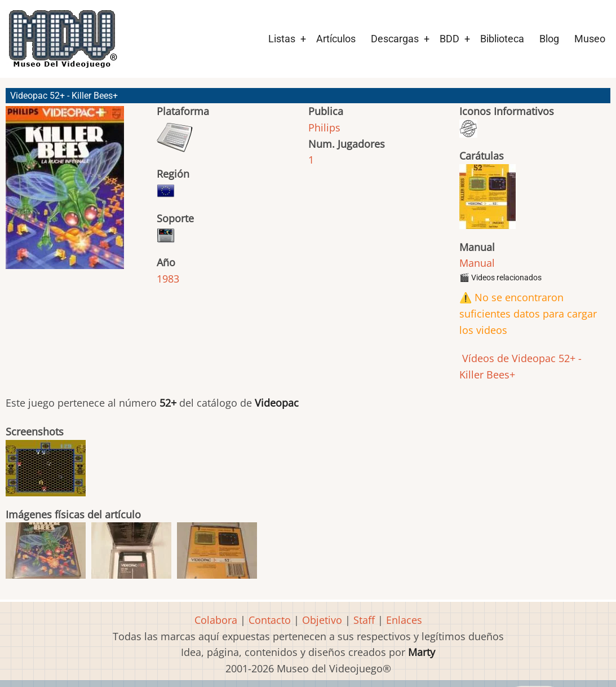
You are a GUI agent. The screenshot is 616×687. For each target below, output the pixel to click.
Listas (282, 39)
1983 (168, 279)
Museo (590, 39)
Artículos (336, 39)
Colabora (216, 620)
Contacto (270, 620)
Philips (324, 127)
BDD (449, 39)
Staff (364, 620)
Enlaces (404, 620)
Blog (549, 39)
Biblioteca (502, 39)
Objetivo (322, 620)
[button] (65, 193)
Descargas (395, 39)
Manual (477, 263)
